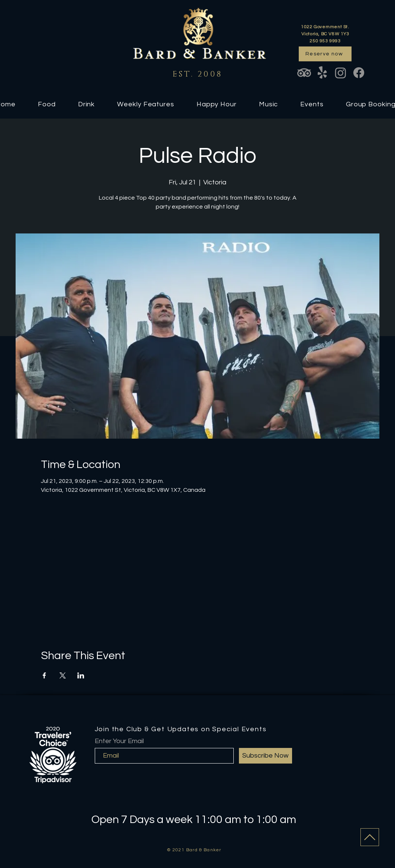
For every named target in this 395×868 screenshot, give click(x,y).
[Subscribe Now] (266, 756)
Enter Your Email (119, 741)
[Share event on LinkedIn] (81, 675)
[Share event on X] (63, 675)
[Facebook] (359, 73)
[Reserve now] (325, 54)
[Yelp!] (322, 73)
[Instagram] (341, 73)
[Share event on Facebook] (44, 675)
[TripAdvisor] (304, 73)
